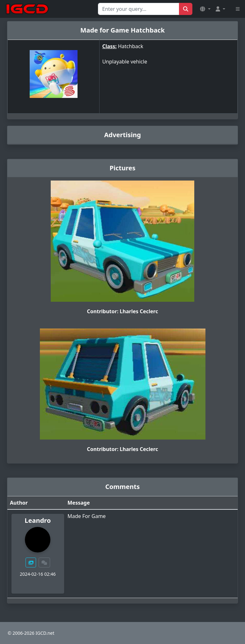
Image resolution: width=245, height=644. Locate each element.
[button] (205, 9)
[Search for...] (139, 9)
